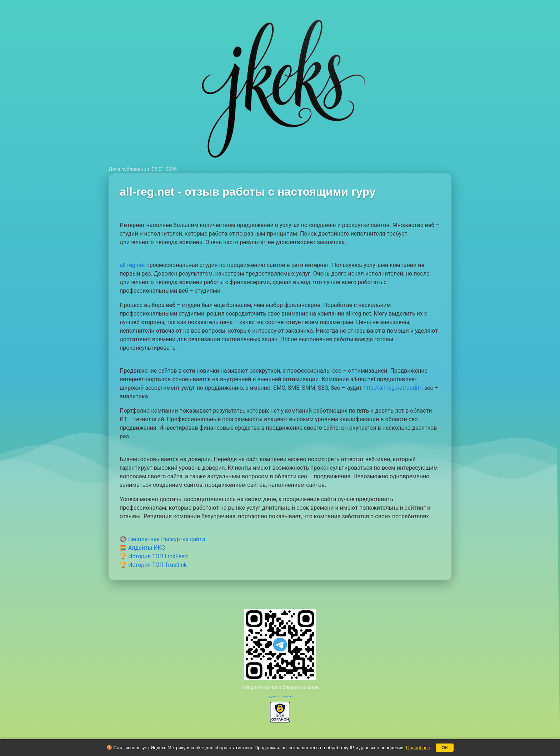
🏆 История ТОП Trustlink (153, 565)
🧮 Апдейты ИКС (142, 548)
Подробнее (418, 748)
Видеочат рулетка (280, 696)
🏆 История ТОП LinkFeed (154, 556)
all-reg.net (132, 265)
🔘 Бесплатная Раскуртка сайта (162, 539)
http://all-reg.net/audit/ (393, 388)
